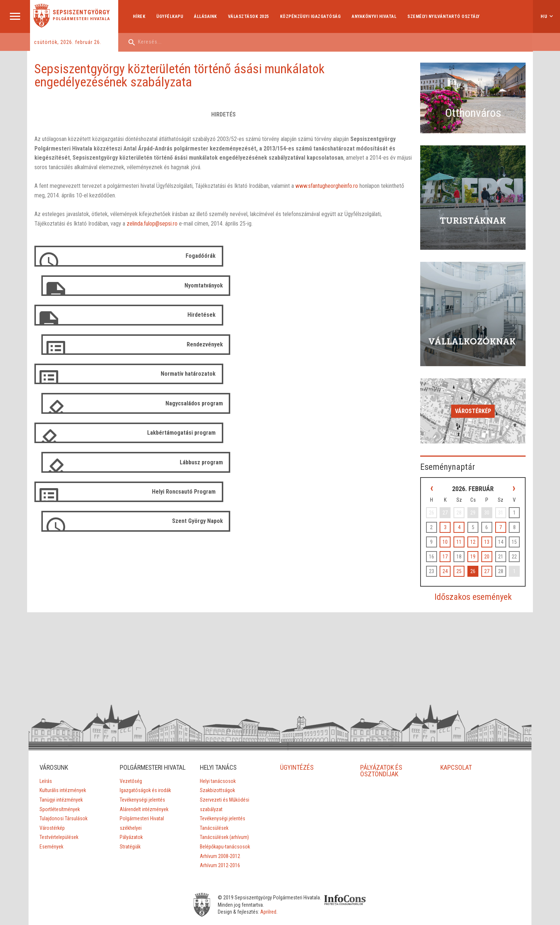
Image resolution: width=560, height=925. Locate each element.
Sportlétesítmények (59, 774)
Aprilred (275, 884)
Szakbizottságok (217, 755)
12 (477, 507)
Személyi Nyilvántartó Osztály (444, 16)
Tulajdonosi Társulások (63, 784)
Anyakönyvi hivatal (375, 16)
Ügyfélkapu (170, 16)
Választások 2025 (249, 16)
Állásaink (206, 16)
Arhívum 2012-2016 (220, 831)
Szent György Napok (390, 373)
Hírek (140, 16)
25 (465, 536)
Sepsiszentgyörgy (82, 12)
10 (453, 507)
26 (477, 536)
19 (477, 521)
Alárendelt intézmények (144, 781)
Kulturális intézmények (62, 755)
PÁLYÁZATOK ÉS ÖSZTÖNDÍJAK (382, 736)
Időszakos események (477, 562)
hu (544, 16)
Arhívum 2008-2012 (220, 821)
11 (465, 507)
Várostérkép (477, 380)
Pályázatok (131, 809)
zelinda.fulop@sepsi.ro (114, 224)
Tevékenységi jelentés (142, 772)
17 (453, 521)
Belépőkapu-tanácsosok (225, 812)
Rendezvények (397, 285)
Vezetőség (130, 753)
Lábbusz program (393, 344)
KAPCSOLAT (456, 733)
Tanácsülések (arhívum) (224, 802)
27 (490, 536)
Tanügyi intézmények (61, 765)
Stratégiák (130, 818)
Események (51, 812)
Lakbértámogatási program (180, 344)
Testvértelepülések (59, 802)
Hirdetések (200, 285)
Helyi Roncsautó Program (182, 373)
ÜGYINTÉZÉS (297, 733)
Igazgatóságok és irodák (145, 762)
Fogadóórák (199, 256)
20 (490, 521)
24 (453, 536)
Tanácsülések (214, 793)
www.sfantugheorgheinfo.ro (328, 186)
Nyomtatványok (396, 256)
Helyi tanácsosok (218, 746)
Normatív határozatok (187, 315)
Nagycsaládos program (386, 315)
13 (490, 507)
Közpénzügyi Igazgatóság (311, 16)
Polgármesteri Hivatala (83, 19)
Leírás (45, 746)
